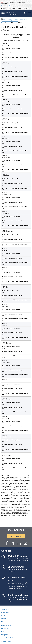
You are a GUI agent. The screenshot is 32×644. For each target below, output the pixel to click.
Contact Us (26, 8)
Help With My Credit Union (8, 8)
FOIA (3, 622)
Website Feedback (7, 641)
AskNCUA (4, 616)
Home (5, 19)
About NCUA (5, 609)
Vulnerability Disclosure (9, 638)
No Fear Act (5, 628)
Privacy (4, 631)
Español (19, 8)
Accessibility (5, 612)
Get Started (16, 536)
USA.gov (4, 635)
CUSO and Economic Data (21, 19)
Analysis (10, 19)
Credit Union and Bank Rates (10, 21)
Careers (4, 619)
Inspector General (7, 625)
